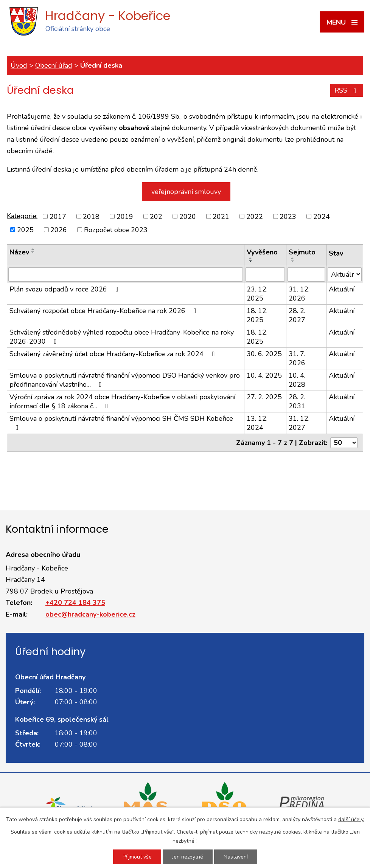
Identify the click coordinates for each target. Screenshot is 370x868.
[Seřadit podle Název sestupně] (33, 252)
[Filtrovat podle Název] (126, 274)
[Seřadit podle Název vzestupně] (33, 249)
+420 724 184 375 (75, 603)
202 (156, 217)
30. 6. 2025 (264, 354)
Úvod (19, 65)
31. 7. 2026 (297, 358)
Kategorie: (22, 216)
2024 (322, 217)
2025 (25, 229)
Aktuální (342, 289)
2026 (59, 229)
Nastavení (236, 857)
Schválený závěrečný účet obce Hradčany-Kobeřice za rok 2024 (113, 354)
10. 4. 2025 (264, 375)
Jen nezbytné (188, 857)
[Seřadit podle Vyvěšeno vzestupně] (251, 258)
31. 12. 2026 (299, 294)
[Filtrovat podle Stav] (345, 274)
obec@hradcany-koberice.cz (90, 614)
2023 (288, 217)
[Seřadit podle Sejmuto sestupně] (293, 261)
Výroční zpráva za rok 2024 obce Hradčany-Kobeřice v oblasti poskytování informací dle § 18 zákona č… (122, 401)
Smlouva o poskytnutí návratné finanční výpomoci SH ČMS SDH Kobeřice (121, 422)
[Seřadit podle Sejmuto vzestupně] (293, 258)
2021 (221, 217)
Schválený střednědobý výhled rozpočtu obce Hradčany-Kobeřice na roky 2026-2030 (122, 337)
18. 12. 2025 (257, 315)
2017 (58, 217)
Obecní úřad (54, 65)
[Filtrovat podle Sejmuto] (306, 274)
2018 (91, 217)
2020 (188, 217)
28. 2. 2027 (297, 315)
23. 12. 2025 (257, 294)
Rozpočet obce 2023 (116, 229)
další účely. (351, 819)
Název (19, 252)
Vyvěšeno (262, 252)
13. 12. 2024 (257, 423)
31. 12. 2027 (299, 423)
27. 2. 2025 (264, 397)
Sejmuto (302, 252)
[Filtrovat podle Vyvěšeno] (265, 274)
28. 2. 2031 (297, 401)
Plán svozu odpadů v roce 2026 (65, 289)
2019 (125, 217)
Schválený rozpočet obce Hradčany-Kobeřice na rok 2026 (104, 311)
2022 (255, 217)
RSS (347, 90)
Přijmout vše (137, 857)
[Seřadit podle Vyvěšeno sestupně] (251, 261)
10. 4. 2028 (297, 380)
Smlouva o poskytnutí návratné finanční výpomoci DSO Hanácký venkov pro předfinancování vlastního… (125, 380)
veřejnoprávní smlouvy (186, 192)
